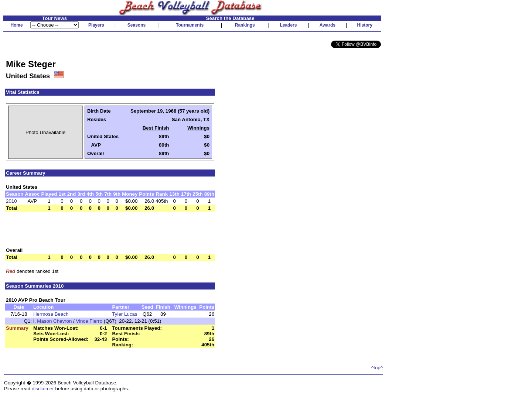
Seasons (137, 25)
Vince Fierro (89, 321)
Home (16, 25)
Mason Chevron (54, 321)
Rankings (245, 25)
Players (96, 25)
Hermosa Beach (51, 314)
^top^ (377, 368)
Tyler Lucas (125, 314)
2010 (11, 201)
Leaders (288, 25)
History (365, 25)
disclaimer (43, 389)
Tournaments (190, 25)
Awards (328, 25)
